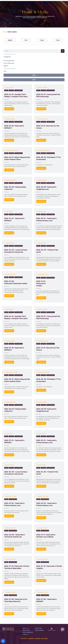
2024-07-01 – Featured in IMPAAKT (14, 219)
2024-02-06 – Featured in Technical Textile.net (15, 536)
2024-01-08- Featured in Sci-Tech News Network (16, 600)
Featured (11, 90)
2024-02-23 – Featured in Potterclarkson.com (46, 504)
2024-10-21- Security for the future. (48, 127)
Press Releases (19, 90)
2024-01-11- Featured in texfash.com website (46, 536)
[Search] (63, 51)
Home (4, 32)
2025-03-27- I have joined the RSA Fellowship (48, 95)
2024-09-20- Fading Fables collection (15, 188)
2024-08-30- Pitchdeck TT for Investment (49, 158)
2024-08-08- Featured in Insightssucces (46, 188)
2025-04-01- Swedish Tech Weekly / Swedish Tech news (16, 95)
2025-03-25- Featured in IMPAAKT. (14, 127)
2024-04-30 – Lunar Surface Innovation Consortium (16, 251)
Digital (6, 90)
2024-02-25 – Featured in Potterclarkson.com (14, 504)
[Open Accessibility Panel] (3, 641)
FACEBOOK (31, 639)
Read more (9, 109)
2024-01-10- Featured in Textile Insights (49, 567)
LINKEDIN (38, 639)
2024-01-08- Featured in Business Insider (16, 282)
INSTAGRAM (44, 639)
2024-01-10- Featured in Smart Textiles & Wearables (17, 567)
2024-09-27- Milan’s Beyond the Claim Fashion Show (17, 158)
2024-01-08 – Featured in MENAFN (46, 600)
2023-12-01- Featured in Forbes (41, 283)
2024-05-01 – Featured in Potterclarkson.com (46, 219)
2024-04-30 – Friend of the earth (47, 251)
